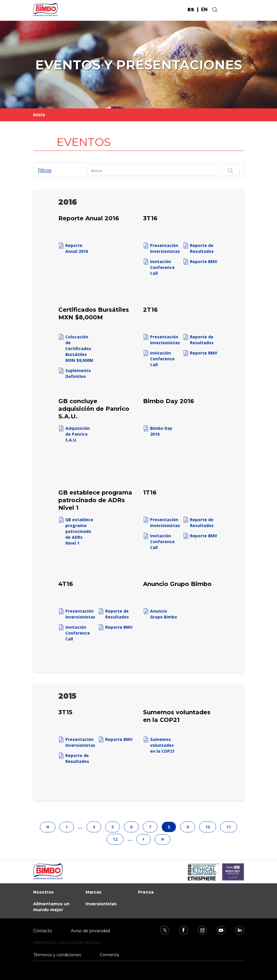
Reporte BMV (204, 261)
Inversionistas (101, 904)
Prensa (146, 892)
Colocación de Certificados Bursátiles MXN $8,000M (79, 348)
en (204, 10)
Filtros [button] (45, 170)
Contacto (43, 931)
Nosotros (43, 892)
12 (118, 838)
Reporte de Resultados (202, 248)
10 (210, 826)
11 (231, 826)
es (191, 10)
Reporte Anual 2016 (77, 248)
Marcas (94, 892)
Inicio (39, 115)
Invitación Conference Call (162, 267)
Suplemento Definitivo (78, 373)
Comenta (109, 955)
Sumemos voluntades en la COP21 (162, 745)
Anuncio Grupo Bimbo (164, 614)
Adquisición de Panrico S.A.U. (78, 434)
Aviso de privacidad (90, 931)
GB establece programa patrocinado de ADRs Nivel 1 (79, 531)
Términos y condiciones (57, 955)
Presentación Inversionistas (165, 248)
